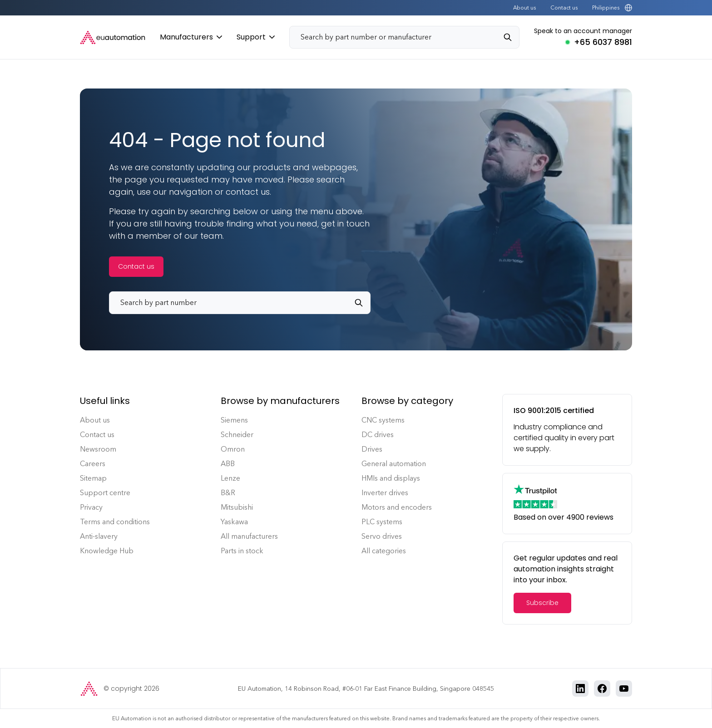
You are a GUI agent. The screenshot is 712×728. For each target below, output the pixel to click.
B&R (228, 493)
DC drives (378, 435)
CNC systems (383, 420)
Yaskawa (234, 522)
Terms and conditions (115, 522)
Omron (233, 449)
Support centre (105, 493)
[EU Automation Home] (113, 37)
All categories (384, 551)
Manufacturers (191, 37)
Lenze (230, 478)
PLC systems (382, 522)
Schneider (237, 435)
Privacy (91, 507)
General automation (394, 464)
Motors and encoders (397, 507)
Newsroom (98, 449)
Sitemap (93, 478)
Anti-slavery (99, 536)
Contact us (564, 8)
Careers (93, 464)
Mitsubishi (237, 507)
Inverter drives (385, 493)
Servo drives (382, 536)
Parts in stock (242, 551)
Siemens (234, 420)
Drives (372, 449)
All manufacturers (249, 536)
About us (524, 8)
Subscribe (542, 603)
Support (256, 37)
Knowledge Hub (107, 551)
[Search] (511, 37)
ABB (228, 464)
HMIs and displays (391, 478)
